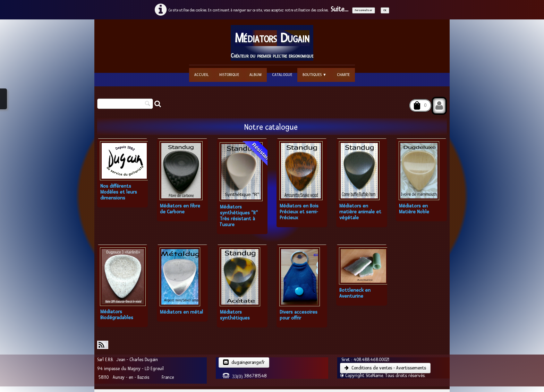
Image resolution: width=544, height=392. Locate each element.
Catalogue (282, 75)
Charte (343, 75)
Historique (229, 75)
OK (385, 10)
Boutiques (314, 75)
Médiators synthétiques (235, 315)
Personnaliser (364, 10)
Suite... (339, 10)
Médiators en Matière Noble (414, 209)
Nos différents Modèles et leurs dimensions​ (119, 192)
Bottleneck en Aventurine (355, 293)
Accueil (202, 75)
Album (256, 75)
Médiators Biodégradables (117, 315)
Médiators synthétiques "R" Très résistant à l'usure (239, 216)
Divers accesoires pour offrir (299, 315)
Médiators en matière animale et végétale (360, 212)
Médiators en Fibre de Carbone (180, 209)
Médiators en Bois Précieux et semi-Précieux (299, 212)
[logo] (272, 43)
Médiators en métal (181, 312)
